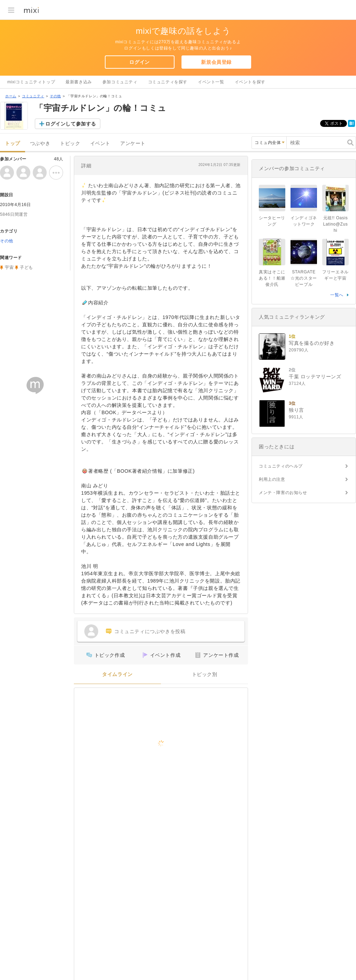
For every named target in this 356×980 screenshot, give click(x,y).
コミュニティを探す (168, 82)
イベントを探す (250, 82)
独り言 (296, 410)
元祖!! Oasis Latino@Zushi (336, 224)
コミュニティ (33, 96)
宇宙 (9, 267)
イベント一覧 (211, 82)
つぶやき (40, 143)
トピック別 (205, 674)
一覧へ (337, 295)
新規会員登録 (216, 62)
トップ (13, 143)
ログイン (139, 62)
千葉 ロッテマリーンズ (315, 377)
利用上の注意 (272, 479)
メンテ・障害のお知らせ (283, 493)
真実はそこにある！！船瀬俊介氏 (272, 278)
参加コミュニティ (120, 82)
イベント (100, 143)
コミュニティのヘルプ (281, 466)
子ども (26, 267)
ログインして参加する (71, 124)
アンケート (133, 143)
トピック (70, 143)
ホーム (11, 96)
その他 (55, 96)
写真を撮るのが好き (312, 343)
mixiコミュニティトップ (31, 82)
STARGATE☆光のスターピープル (304, 278)
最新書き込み (79, 82)
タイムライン (117, 674)
